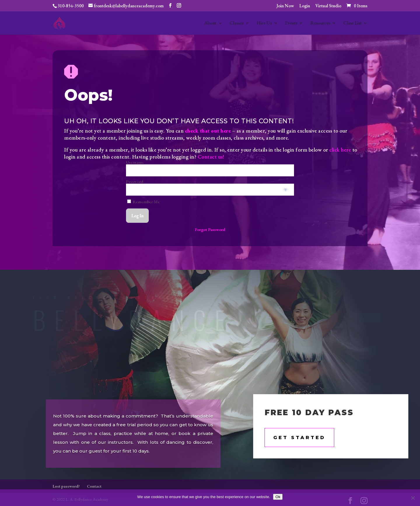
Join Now (285, 6)
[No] (413, 498)
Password (135, 181)
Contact (94, 486)
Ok (278, 497)
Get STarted (299, 438)
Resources (320, 24)
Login (305, 6)
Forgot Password (210, 229)
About (210, 24)
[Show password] (286, 190)
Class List (352, 24)
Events (291, 24)
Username (135, 162)
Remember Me (143, 201)
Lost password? (66, 486)
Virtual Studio (328, 6)
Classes (237, 24)
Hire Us (264, 24)
